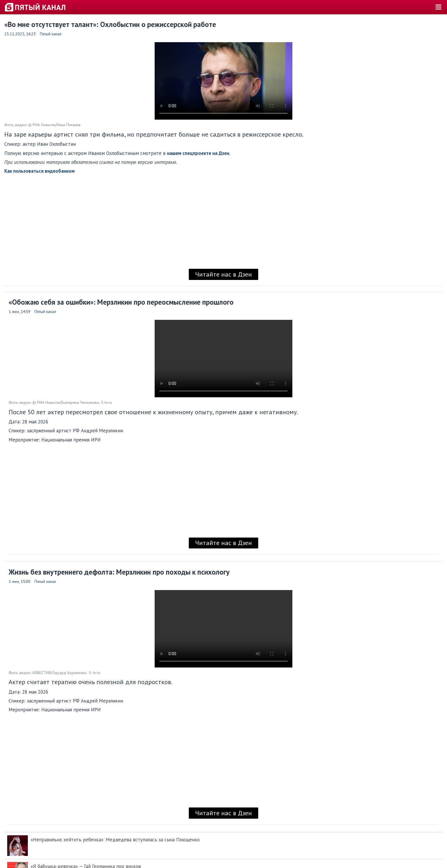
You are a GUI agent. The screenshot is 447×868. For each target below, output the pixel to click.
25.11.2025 (14, 34)
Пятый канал (51, 34)
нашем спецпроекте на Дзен (198, 153)
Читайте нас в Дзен (224, 274)
